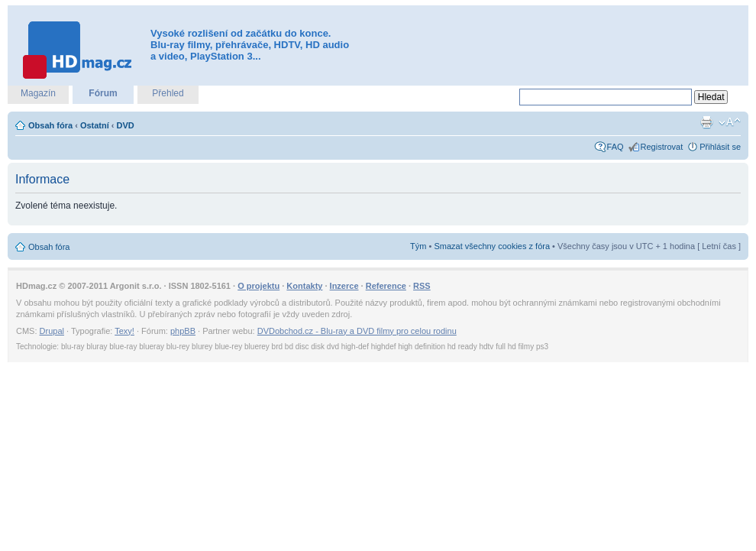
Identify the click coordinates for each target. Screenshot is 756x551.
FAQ (615, 147)
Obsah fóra (50, 125)
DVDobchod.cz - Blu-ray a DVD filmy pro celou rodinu (357, 331)
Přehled (168, 93)
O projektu (258, 286)
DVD (126, 125)
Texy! (124, 331)
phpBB (183, 331)
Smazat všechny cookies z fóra (492, 246)
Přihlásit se (720, 147)
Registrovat (662, 147)
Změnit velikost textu (730, 122)
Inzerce (344, 286)
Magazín (38, 93)
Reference (386, 286)
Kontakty (304, 286)
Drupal (52, 331)
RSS (422, 286)
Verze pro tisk (706, 122)
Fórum (103, 93)
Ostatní (95, 125)
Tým (418, 246)
